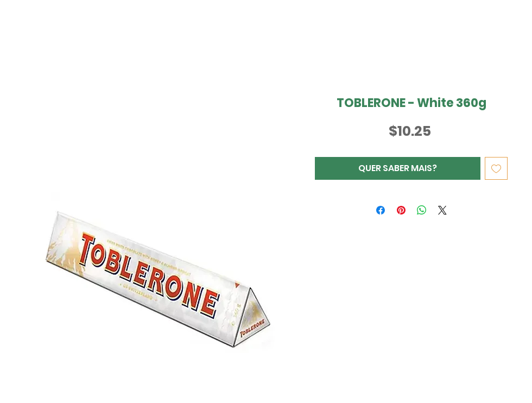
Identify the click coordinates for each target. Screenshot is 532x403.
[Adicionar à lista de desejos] (496, 168)
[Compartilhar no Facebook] (381, 210)
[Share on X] (442, 210)
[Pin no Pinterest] (401, 210)
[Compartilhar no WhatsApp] (422, 210)
